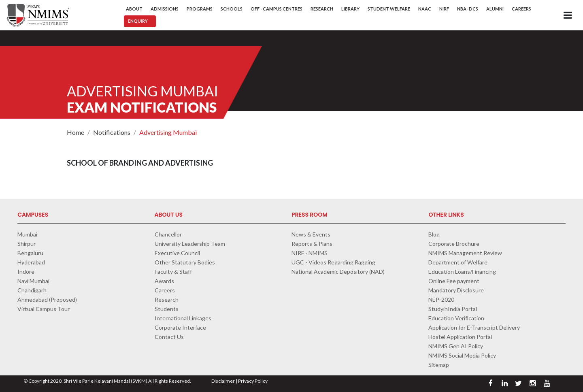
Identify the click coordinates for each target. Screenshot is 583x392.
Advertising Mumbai (168, 132)
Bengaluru (30, 253)
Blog (434, 234)
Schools (232, 9)
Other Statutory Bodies (185, 262)
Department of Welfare (458, 262)
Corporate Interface (180, 327)
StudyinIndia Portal (453, 309)
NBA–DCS (468, 9)
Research (322, 9)
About (134, 9)
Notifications (112, 132)
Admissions (165, 9)
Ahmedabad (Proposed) (47, 299)
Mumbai (27, 234)
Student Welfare (389, 9)
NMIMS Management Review (465, 253)
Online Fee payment (454, 281)
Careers (521, 9)
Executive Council (177, 253)
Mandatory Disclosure (456, 290)
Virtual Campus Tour (44, 309)
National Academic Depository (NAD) (338, 272)
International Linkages (183, 318)
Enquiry (138, 21)
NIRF (444, 9)
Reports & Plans (312, 244)
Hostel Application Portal (460, 337)
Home (76, 132)
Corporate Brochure (454, 244)
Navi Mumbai (33, 281)
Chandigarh (32, 290)
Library (350, 9)
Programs (200, 9)
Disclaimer (223, 381)
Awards (164, 281)
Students (167, 309)
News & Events (311, 234)
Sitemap (439, 365)
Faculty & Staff (173, 272)
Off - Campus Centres (277, 9)
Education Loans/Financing (462, 272)
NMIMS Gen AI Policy (456, 346)
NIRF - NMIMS (310, 253)
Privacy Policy (253, 381)
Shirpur (27, 244)
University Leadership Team (190, 244)
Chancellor (168, 234)
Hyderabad (31, 262)
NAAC (425, 9)
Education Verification (456, 318)
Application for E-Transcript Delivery (474, 327)
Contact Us (169, 337)
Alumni (495, 9)
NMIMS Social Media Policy (462, 355)
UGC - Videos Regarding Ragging (333, 262)
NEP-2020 (441, 299)
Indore (26, 272)
